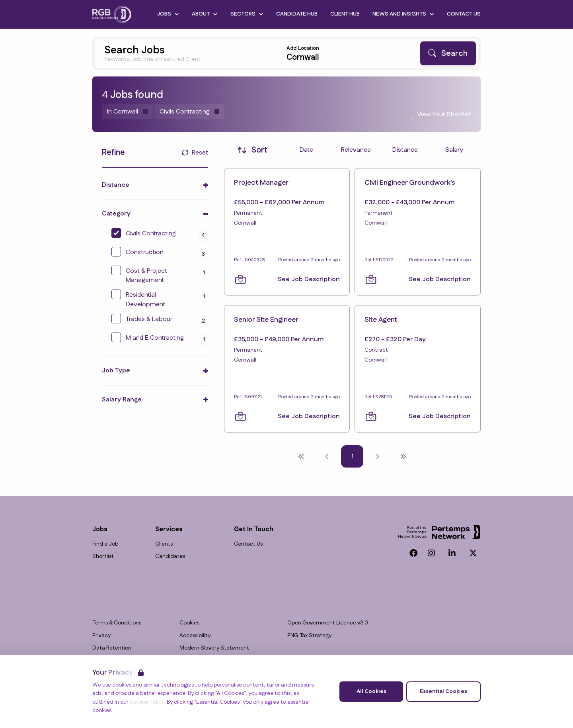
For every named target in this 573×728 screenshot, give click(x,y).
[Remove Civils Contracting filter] (189, 112)
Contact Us (248, 544)
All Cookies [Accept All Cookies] (371, 691)
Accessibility (195, 636)
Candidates (170, 557)
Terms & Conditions (117, 623)
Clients (164, 544)
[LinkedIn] (452, 553)
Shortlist (103, 557)
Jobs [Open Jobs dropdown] (168, 14)
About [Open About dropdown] (205, 14)
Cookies (189, 623)
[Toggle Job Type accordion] (155, 371)
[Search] (448, 53)
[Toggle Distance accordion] (155, 185)
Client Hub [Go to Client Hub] (345, 14)
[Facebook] (413, 553)
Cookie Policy (147, 702)
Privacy (101, 636)
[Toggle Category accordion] (155, 214)
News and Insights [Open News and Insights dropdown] (403, 14)
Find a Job (105, 544)
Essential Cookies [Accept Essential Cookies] (443, 691)
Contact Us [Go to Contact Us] (464, 14)
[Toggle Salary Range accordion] (155, 400)
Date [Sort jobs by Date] (306, 150)
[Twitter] (473, 553)
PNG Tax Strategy (309, 636)
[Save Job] (240, 279)
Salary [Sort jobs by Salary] (454, 150)
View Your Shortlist (444, 114)
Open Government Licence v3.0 (328, 623)
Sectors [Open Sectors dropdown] (247, 14)
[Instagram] (431, 553)
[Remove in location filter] (127, 112)
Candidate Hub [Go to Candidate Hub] (297, 14)
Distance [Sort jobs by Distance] (405, 150)
